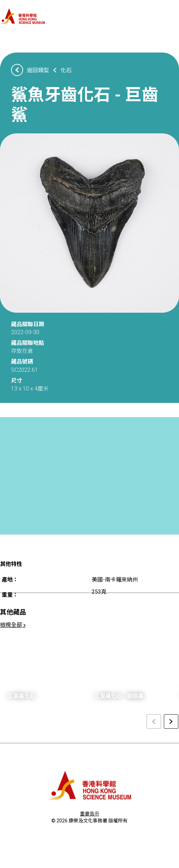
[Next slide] (171, 721)
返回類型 (38, 70)
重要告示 (90, 814)
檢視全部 (13, 625)
